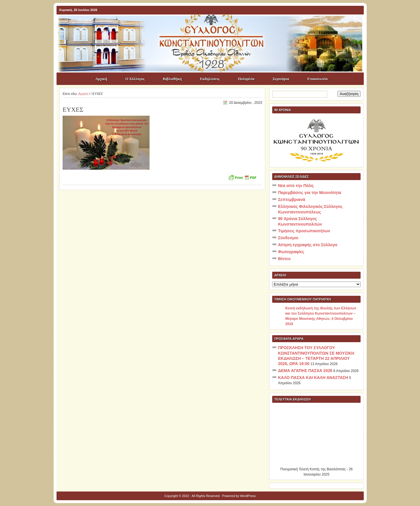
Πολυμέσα (246, 79)
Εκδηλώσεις (210, 79)
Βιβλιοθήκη (172, 79)
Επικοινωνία (318, 79)
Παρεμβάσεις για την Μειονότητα (310, 193)
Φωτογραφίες (291, 252)
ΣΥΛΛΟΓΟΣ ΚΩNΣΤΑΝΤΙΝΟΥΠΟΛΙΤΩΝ (213, 25)
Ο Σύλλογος (135, 79)
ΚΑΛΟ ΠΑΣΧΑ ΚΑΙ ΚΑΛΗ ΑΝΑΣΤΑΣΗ (313, 378)
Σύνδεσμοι (288, 238)
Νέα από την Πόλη (296, 186)
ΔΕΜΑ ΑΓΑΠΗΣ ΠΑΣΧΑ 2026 (305, 371)
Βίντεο (284, 259)
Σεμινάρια (281, 79)
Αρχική (101, 79)
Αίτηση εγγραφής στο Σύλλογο (308, 245)
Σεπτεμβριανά (291, 200)
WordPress (248, 496)
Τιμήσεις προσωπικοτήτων (304, 231)
